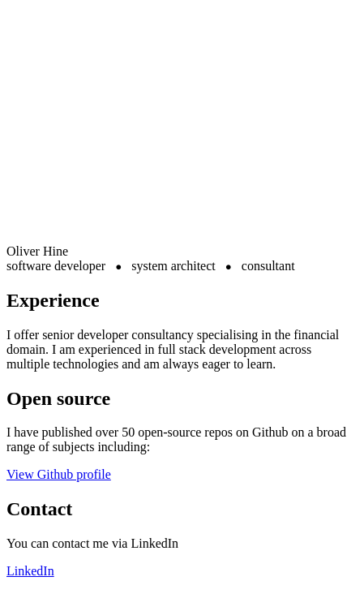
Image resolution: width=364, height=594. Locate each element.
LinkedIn (30, 571)
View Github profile (59, 474)
